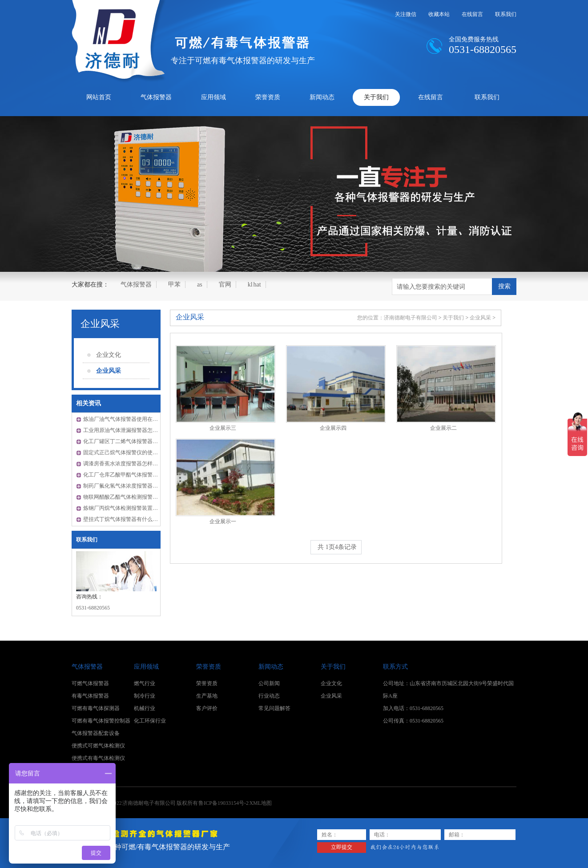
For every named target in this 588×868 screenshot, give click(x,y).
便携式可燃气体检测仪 (98, 746)
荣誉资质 (268, 97)
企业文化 (109, 355)
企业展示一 (223, 521)
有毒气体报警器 (90, 696)
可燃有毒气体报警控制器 (101, 721)
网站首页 (99, 97)
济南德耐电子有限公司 (411, 318)
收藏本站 (439, 14)
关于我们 (376, 97)
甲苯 (174, 285)
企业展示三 (223, 428)
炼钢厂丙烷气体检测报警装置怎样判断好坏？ (137, 508)
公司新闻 (269, 683)
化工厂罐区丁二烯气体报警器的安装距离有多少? (140, 441)
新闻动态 (322, 97)
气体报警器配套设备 (96, 733)
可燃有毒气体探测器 (96, 708)
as (200, 285)
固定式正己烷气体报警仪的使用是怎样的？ (134, 452)
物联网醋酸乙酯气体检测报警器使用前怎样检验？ (142, 497)
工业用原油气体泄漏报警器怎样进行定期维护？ (139, 430)
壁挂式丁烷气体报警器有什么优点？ (126, 519)
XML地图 (260, 803)
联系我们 (506, 14)
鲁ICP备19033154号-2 (224, 803)
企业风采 (100, 324)
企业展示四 (333, 428)
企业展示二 (443, 428)
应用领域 (213, 97)
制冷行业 (145, 696)
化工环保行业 (150, 721)
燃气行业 (145, 683)
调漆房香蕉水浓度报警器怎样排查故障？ (131, 464)
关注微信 (406, 14)
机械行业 (145, 708)
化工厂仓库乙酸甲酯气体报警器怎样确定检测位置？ (145, 475)
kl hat (254, 285)
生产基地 (207, 696)
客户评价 (207, 708)
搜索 (504, 286)
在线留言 (472, 14)
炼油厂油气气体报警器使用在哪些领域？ (131, 419)
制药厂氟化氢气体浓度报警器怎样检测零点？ (137, 486)
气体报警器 (156, 97)
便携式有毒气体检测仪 (98, 758)
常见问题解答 (274, 708)
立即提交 (342, 847)
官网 (225, 285)
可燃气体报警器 (90, 683)
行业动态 (269, 696)
